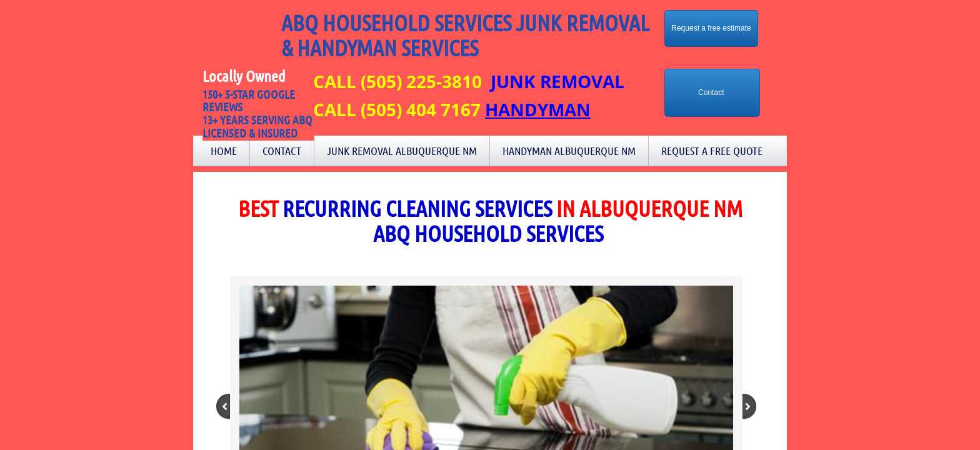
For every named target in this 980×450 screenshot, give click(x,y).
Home (224, 151)
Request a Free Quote (712, 151)
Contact (282, 151)
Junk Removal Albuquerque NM (402, 151)
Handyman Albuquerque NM (569, 151)
